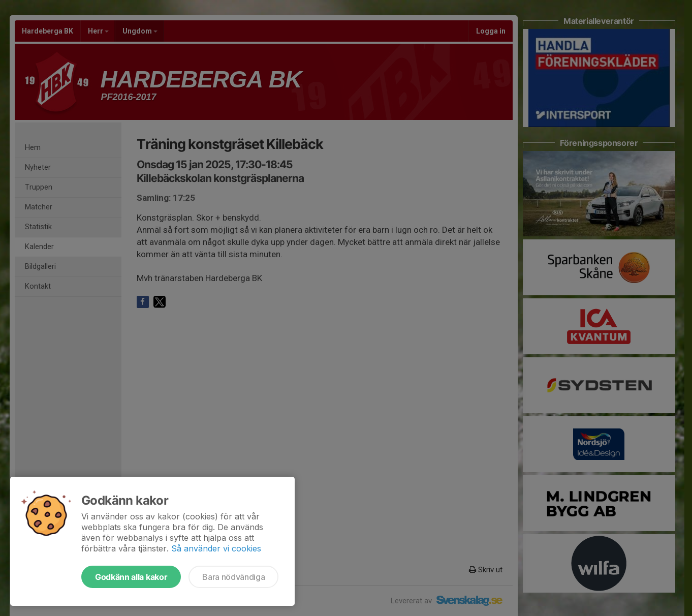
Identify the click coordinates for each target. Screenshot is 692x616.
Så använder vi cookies (216, 548)
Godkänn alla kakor (131, 577)
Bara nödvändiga (233, 577)
